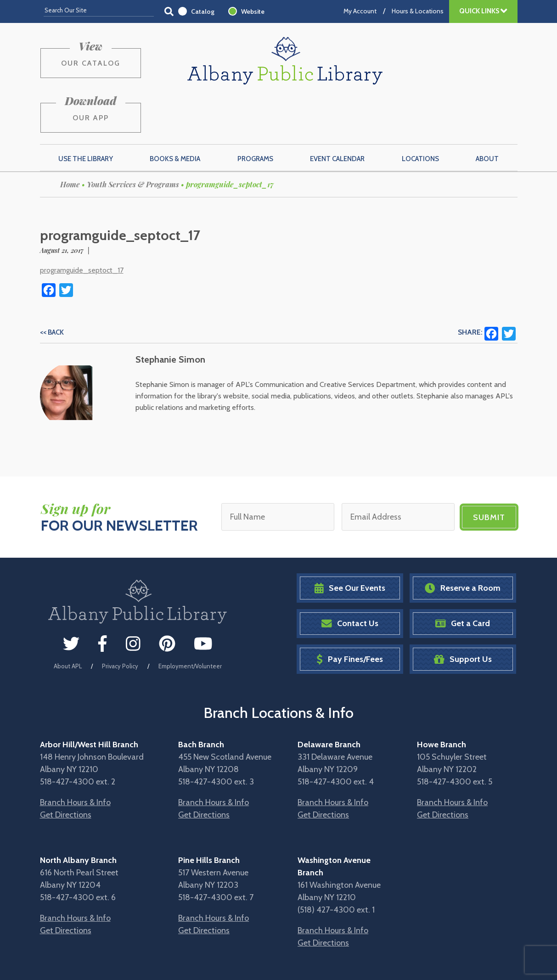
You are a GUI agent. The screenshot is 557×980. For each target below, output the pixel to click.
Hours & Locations (418, 11)
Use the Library (86, 115)
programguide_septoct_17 (82, 227)
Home (70, 141)
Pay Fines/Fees (350, 615)
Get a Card (463, 580)
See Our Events (350, 544)
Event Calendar (337, 115)
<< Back (52, 289)
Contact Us (350, 580)
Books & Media (175, 115)
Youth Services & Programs (133, 141)
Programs (255, 115)
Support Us (463, 615)
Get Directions (66, 771)
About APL (68, 622)
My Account (360, 11)
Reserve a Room (463, 544)
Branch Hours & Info (75, 758)
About (487, 115)
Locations (420, 115)
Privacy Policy (120, 622)
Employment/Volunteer (190, 622)
